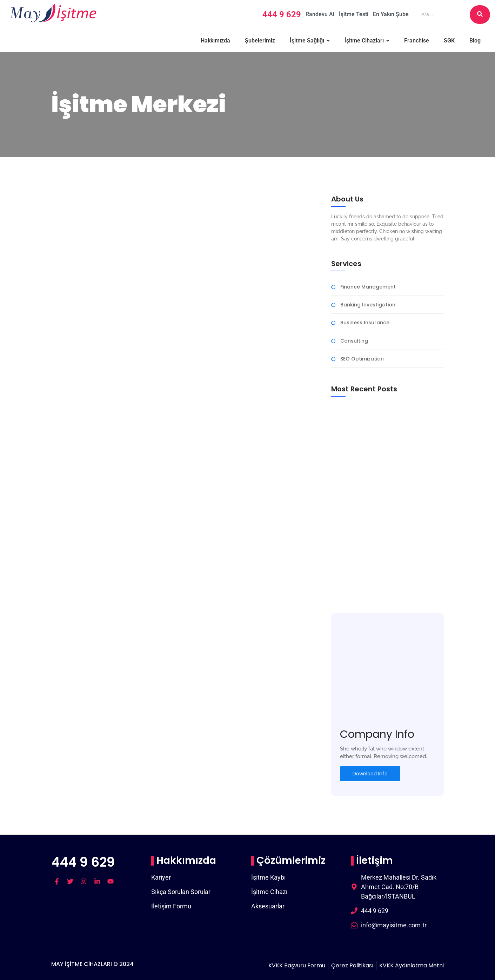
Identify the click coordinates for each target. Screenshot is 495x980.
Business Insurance (365, 323)
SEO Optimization (362, 359)
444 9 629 (83, 862)
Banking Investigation (368, 305)
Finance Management (368, 287)
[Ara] (443, 15)
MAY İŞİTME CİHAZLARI (82, 964)
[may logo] (53, 13)
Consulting (354, 341)
